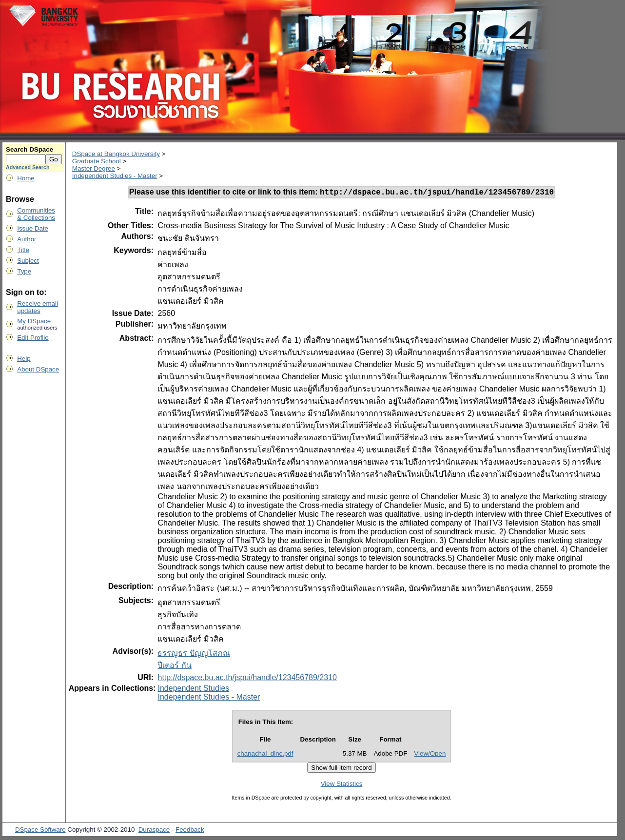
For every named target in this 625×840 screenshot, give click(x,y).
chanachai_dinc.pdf (265, 755)
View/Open (430, 755)
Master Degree (94, 168)
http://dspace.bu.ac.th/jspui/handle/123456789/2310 (247, 679)
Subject (28, 261)
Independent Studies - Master (115, 176)
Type (24, 271)
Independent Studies (193, 690)
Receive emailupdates (38, 307)
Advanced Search (28, 167)
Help (24, 359)
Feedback (190, 831)
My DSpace (34, 321)
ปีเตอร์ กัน (174, 667)
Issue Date (33, 228)
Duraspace (154, 831)
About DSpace (38, 369)
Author (27, 239)
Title (23, 250)
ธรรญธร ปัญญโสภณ (194, 654)
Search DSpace (29, 149)
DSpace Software (40, 831)
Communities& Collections (36, 214)
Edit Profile (33, 338)
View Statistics (342, 785)
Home (26, 178)
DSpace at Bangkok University (116, 154)
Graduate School (97, 161)
